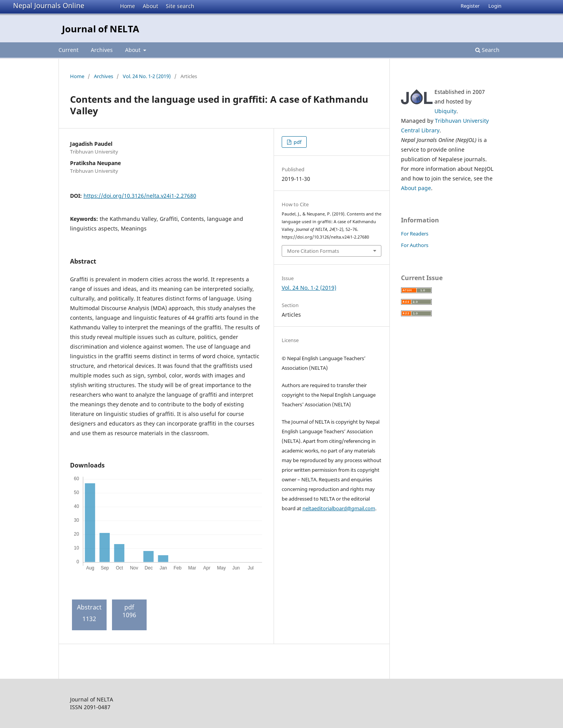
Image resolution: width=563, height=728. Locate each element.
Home (128, 6)
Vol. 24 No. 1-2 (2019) (147, 76)
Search (487, 50)
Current (68, 50)
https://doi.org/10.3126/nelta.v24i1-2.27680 (140, 196)
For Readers (415, 234)
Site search (180, 6)
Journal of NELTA (101, 29)
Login (495, 6)
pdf (297, 142)
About (150, 6)
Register (470, 6)
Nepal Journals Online (49, 5)
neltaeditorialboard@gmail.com (339, 508)
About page (416, 188)
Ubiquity (445, 111)
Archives (102, 50)
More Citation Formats (313, 251)
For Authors (415, 245)
